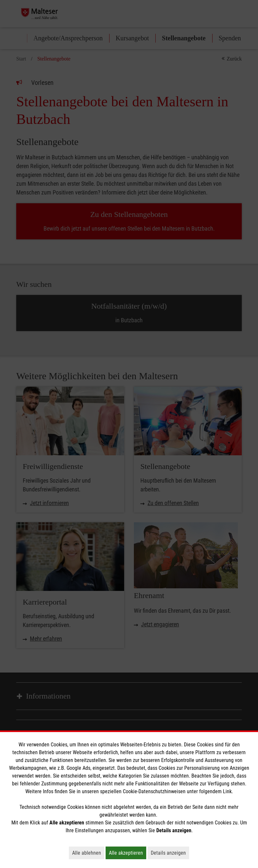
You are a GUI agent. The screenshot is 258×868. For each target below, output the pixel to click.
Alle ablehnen (88, 853)
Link (227, 791)
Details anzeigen (170, 853)
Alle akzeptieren (128, 853)
